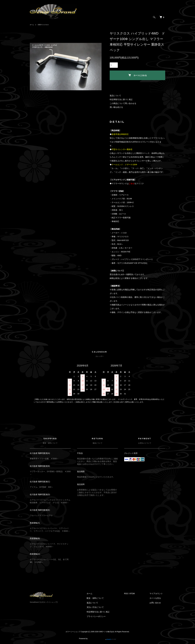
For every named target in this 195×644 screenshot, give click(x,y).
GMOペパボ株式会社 (107, 632)
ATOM (137, 594)
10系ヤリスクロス (45, 25)
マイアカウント (159, 594)
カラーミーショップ (73, 632)
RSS (131, 594)
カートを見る (158, 598)
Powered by (97, 638)
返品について (115, 96)
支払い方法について (103, 607)
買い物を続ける (116, 107)
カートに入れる (138, 75)
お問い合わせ (158, 603)
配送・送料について (103, 598)
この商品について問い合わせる (123, 103)
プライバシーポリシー (104, 616)
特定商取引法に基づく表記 (121, 99)
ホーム (32, 25)
